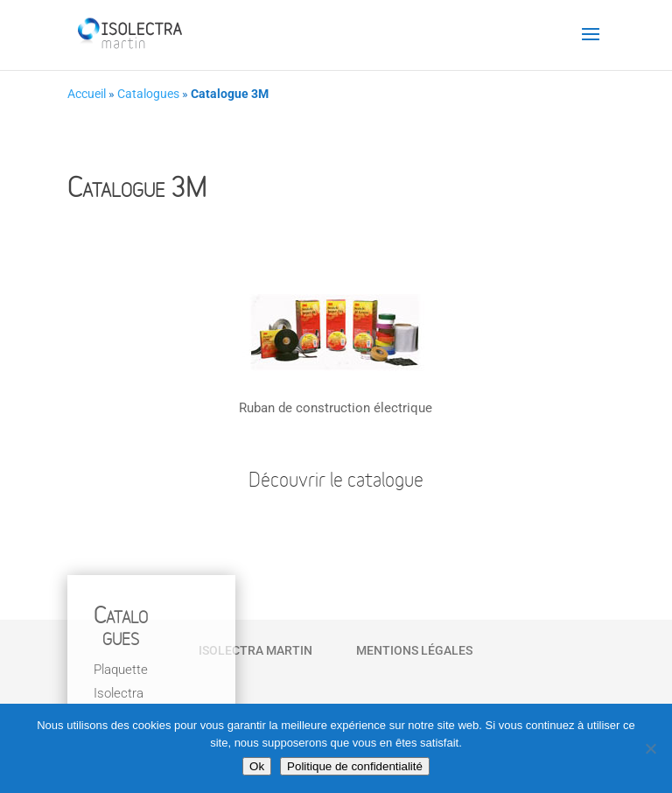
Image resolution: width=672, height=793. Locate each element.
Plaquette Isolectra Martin (121, 693)
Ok (257, 766)
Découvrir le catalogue (336, 481)
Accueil (87, 94)
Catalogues (148, 94)
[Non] (650, 748)
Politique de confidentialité (355, 766)
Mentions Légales (414, 650)
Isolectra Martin (255, 650)
